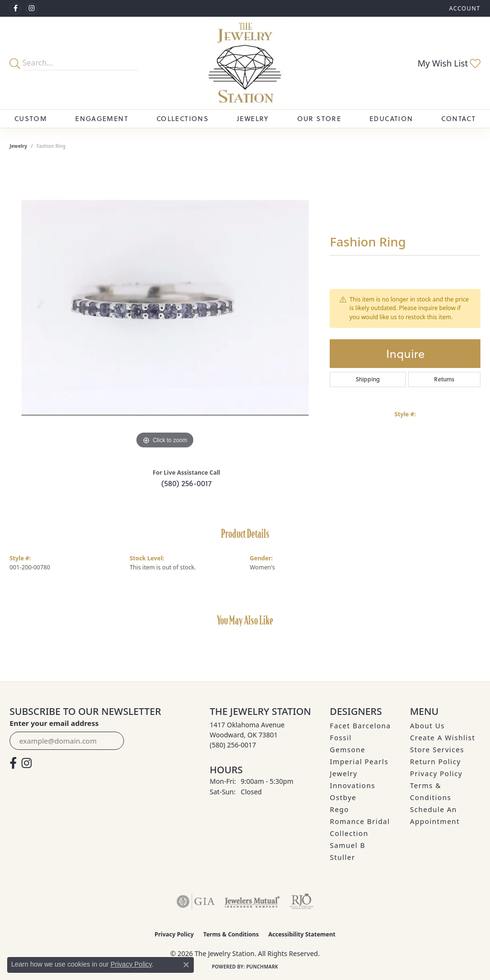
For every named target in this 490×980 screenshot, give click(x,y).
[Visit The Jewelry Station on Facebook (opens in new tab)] (15, 9)
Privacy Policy (436, 774)
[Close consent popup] (186, 965)
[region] (165, 308)
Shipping (368, 379)
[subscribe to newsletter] (111, 741)
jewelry (18, 146)
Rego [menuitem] (339, 809)
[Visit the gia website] (196, 902)
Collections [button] (183, 119)
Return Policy (436, 762)
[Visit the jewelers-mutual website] (252, 902)
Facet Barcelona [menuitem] (360, 726)
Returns (444, 379)
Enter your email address (54, 723)
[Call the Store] (233, 745)
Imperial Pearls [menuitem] (359, 762)
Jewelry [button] (253, 119)
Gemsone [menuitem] (347, 750)
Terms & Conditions (231, 934)
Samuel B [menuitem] (347, 845)
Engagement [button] (102, 119)
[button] (464, 8)
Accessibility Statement (302, 934)
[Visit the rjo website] (301, 902)
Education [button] (391, 119)
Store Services (437, 750)
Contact (458, 119)
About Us (428, 726)
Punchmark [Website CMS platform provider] (262, 967)
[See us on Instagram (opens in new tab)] (32, 9)
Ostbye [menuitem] (343, 797)
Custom (31, 119)
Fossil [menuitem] (341, 738)
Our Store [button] (319, 119)
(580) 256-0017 (186, 483)
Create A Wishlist (443, 738)
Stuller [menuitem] (342, 857)
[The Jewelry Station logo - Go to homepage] (245, 63)
